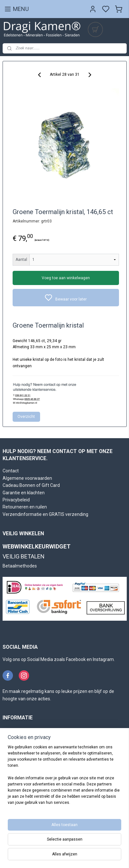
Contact (11, 471)
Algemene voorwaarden (27, 478)
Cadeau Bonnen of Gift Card (31, 485)
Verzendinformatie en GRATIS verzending (45, 514)
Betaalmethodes (20, 566)
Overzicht (26, 417)
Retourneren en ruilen (25, 507)
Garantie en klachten (24, 493)
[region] (64, 778)
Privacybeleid (16, 500)
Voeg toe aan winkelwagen (66, 278)
